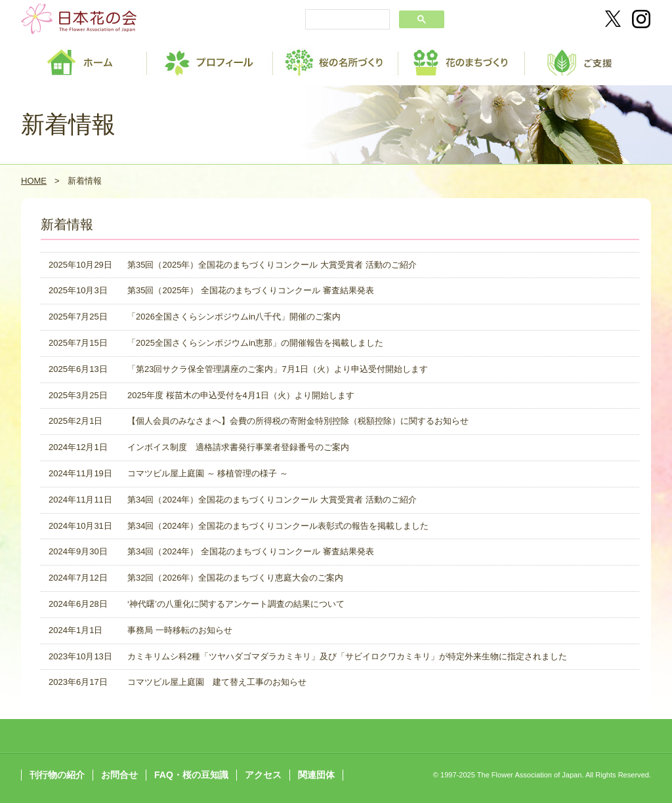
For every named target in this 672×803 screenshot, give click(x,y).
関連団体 (316, 775)
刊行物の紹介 (57, 775)
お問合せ (119, 775)
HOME (34, 181)
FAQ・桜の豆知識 (191, 775)
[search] (346, 20)
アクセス (263, 775)
